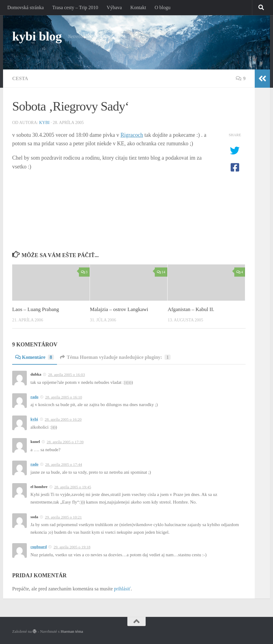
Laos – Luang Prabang (35, 309)
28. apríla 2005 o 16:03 (67, 375)
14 (161, 272)
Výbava (114, 7)
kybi (44, 123)
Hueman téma (72, 631)
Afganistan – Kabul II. (191, 309)
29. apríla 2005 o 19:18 (72, 547)
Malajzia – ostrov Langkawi (119, 309)
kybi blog (37, 36)
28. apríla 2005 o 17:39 (65, 442)
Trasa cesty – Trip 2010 (75, 7)
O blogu (162, 7)
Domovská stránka (26, 7)
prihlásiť (122, 589)
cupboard (39, 547)
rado (34, 397)
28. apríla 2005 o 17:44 (64, 464)
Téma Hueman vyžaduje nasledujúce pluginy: (115, 357)
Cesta (20, 78)
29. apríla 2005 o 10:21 (64, 517)
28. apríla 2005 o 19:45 (73, 487)
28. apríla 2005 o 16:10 (64, 397)
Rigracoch (132, 135)
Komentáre (35, 357)
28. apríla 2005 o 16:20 (63, 419)
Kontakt (138, 7)
